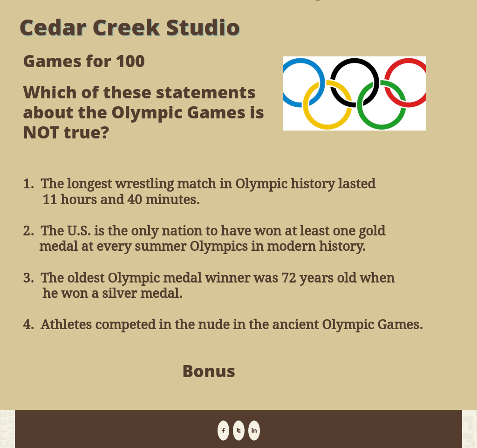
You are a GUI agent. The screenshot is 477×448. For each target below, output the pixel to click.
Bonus (209, 371)
